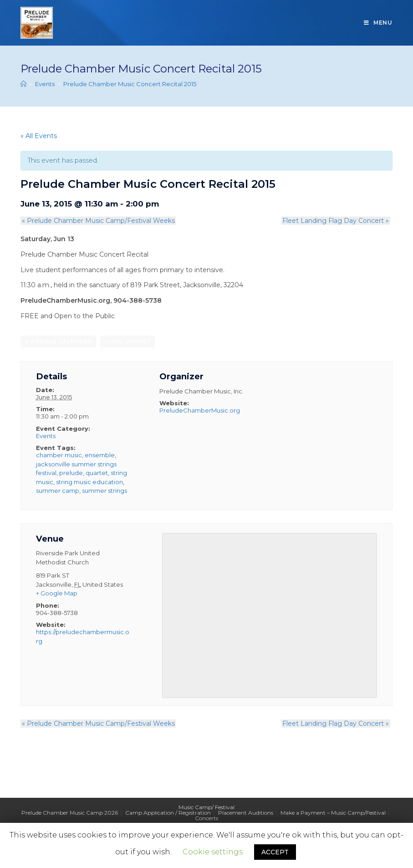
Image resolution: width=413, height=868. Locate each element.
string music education (89, 482)
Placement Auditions (246, 813)
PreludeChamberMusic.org (200, 411)
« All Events (39, 136)
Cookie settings (213, 852)
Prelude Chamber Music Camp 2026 (70, 813)
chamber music (59, 455)
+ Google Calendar (58, 342)
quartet (97, 473)
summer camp (58, 491)
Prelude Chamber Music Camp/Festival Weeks (97, 221)
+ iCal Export (128, 342)
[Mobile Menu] (378, 23)
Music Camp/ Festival (206, 808)
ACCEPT (275, 852)
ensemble (100, 455)
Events (46, 436)
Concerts (206, 819)
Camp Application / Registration (168, 813)
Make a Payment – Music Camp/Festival (333, 813)
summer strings (105, 491)
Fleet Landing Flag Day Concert (337, 221)
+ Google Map (57, 594)
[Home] (23, 84)
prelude (71, 473)
